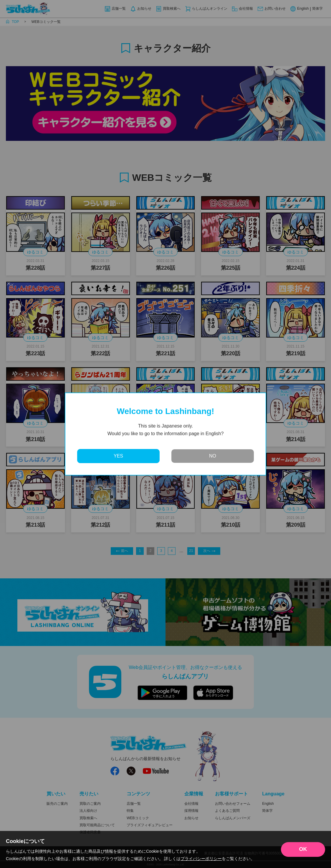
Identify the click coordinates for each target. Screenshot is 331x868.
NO (213, 456)
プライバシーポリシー (201, 859)
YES (118, 456)
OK (303, 849)
